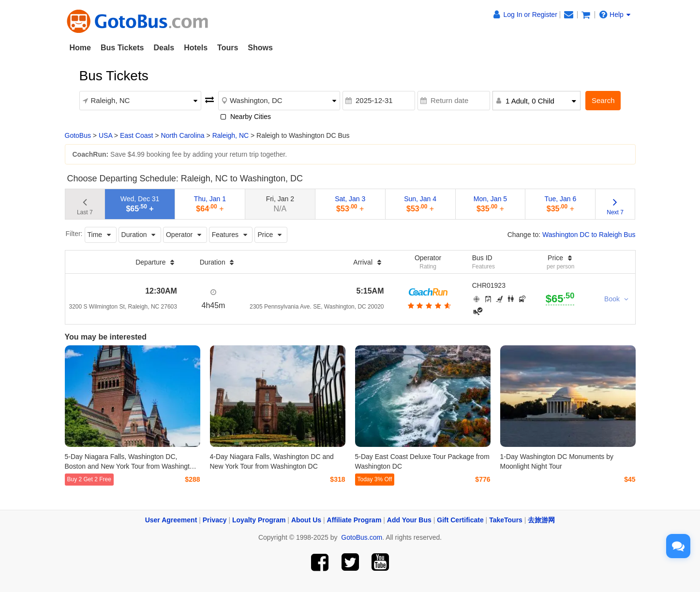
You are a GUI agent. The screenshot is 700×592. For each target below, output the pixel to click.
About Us (306, 520)
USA (105, 135)
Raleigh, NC (231, 135)
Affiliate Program (354, 520)
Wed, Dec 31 (140, 204)
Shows (260, 48)
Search (603, 100)
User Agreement (171, 520)
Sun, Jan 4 (420, 204)
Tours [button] (228, 48)
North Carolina (182, 135)
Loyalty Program (259, 520)
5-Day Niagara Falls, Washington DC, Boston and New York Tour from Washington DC (131, 466)
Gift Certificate (460, 520)
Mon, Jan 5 (490, 204)
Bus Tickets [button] (122, 48)
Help (615, 15)
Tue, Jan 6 (561, 204)
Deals (164, 48)
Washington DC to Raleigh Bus (589, 235)
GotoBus (78, 135)
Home (80, 48)
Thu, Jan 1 (210, 204)
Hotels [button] (196, 48)
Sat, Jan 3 (350, 204)
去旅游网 (541, 520)
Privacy (215, 520)
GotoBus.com (362, 537)
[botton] (428, 306)
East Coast (136, 135)
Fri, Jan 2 (280, 204)
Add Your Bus (409, 520)
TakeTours (506, 520)
